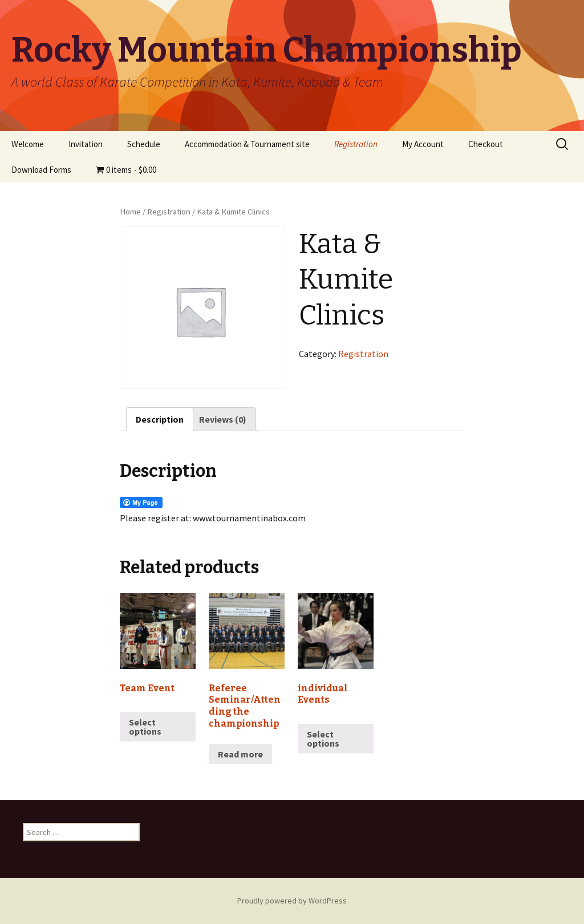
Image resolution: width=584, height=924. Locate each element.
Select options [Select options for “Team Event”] (145, 727)
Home (130, 212)
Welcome (28, 144)
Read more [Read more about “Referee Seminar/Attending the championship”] (240, 754)
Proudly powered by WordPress (292, 901)
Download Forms (41, 170)
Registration (356, 144)
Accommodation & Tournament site (247, 144)
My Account (423, 144)
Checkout (486, 144)
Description (160, 419)
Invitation (86, 144)
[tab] (160, 419)
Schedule (144, 144)
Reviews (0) (223, 419)
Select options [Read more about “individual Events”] (323, 739)
